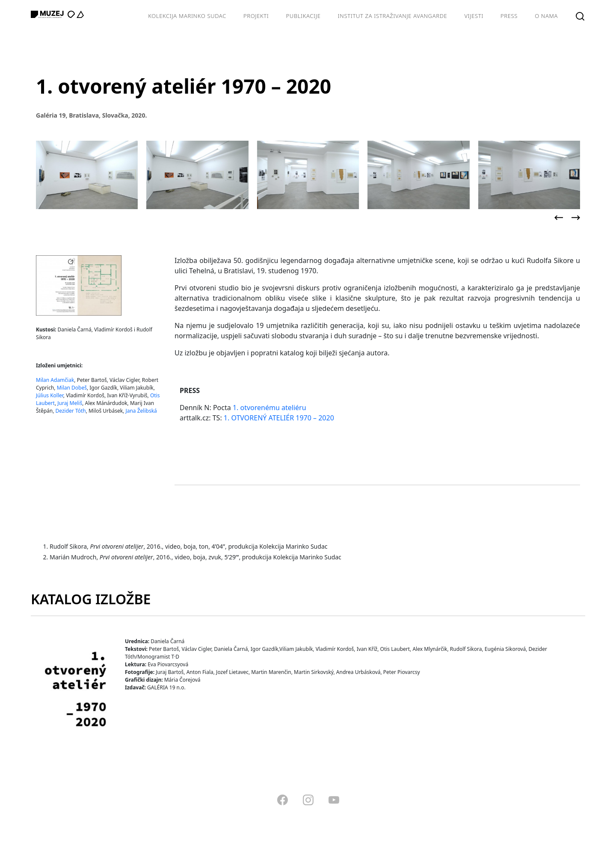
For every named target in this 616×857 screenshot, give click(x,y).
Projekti (256, 16)
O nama (546, 16)
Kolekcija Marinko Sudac (187, 16)
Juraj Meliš (70, 403)
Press (509, 16)
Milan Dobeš (72, 388)
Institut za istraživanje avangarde (393, 16)
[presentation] (559, 218)
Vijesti (474, 16)
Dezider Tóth (71, 411)
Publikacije (304, 16)
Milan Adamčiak (55, 380)
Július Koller (50, 395)
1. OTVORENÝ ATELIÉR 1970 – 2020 (279, 418)
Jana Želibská (141, 411)
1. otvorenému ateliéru (269, 408)
